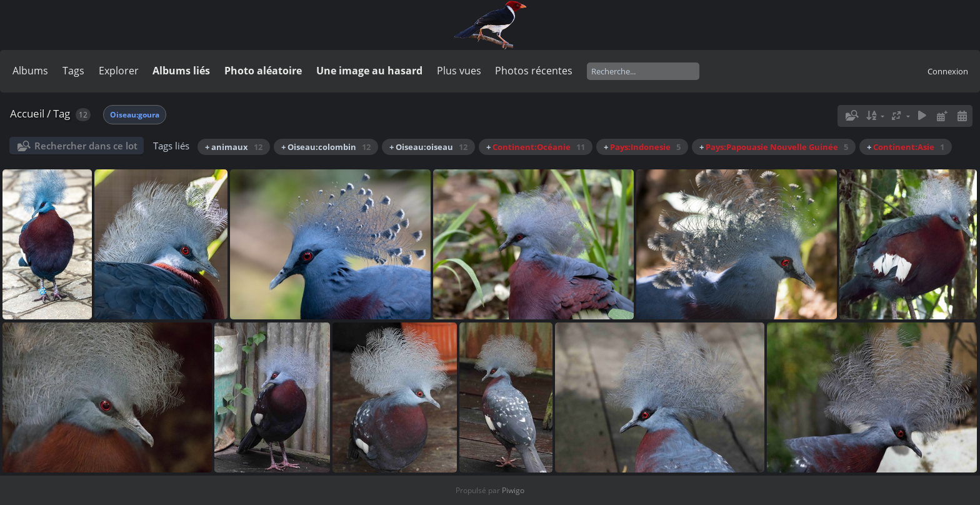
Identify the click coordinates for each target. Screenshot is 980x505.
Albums (30, 71)
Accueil (27, 113)
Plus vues (459, 71)
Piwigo (513, 490)
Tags (73, 71)
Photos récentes (534, 71)
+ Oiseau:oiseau (428, 147)
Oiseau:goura (135, 115)
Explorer (119, 71)
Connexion (948, 71)
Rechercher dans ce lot (86, 146)
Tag (62, 113)
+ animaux (234, 147)
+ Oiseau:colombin (326, 147)
